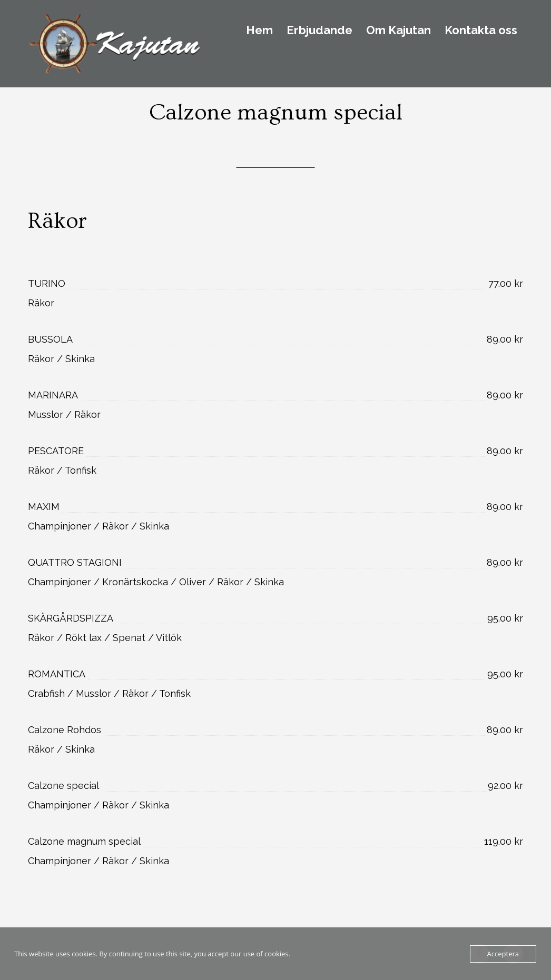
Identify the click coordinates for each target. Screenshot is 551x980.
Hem (259, 31)
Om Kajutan (399, 31)
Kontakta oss (481, 31)
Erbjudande (319, 31)
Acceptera (503, 954)
